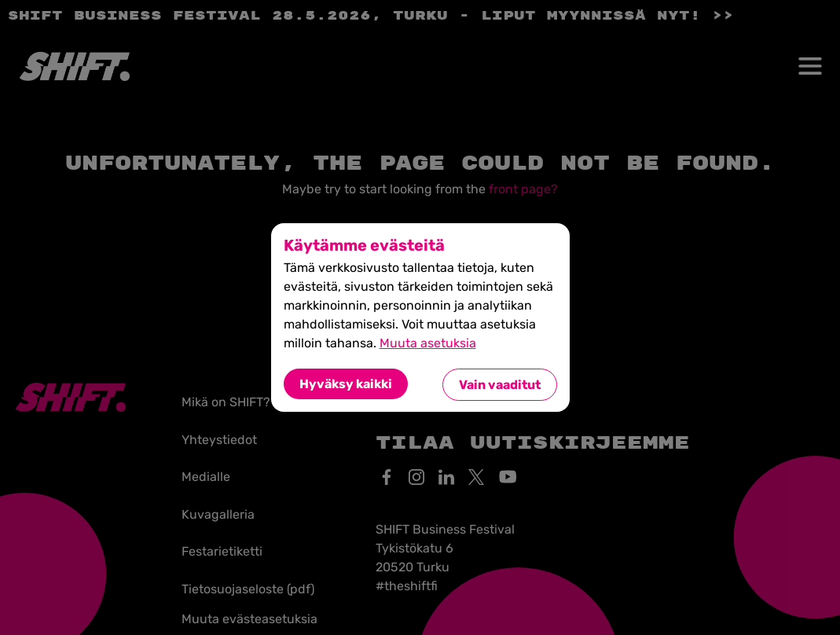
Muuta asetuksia (428, 343)
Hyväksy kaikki (346, 384)
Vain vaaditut (500, 385)
